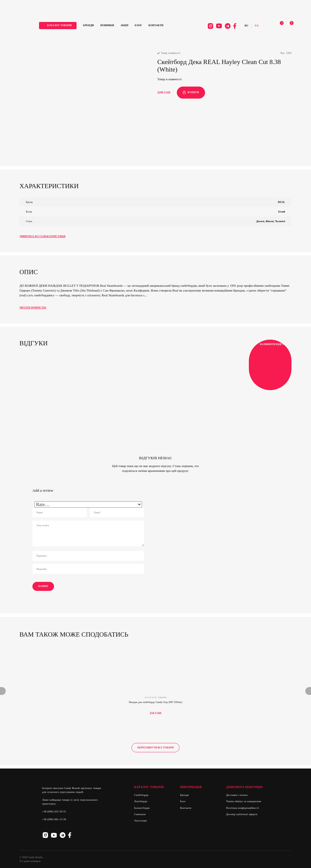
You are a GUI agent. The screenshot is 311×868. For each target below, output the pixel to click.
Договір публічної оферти (242, 814)
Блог (142, 26)
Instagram (208, 26)
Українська (255, 26)
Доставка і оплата (237, 795)
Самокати (140, 814)
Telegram (226, 26)
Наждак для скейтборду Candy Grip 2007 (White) (155, 702)
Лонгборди (141, 801)
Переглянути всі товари (155, 747)
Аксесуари (140, 821)
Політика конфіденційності (243, 808)
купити (191, 92)
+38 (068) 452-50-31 (54, 811)
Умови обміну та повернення (243, 801)
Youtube (217, 26)
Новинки (111, 26)
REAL (282, 202)
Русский (244, 26)
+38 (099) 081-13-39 (54, 819)
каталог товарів (63, 26)
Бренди (92, 26)
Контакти (159, 26)
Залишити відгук (270, 365)
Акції (128, 26)
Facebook (233, 26)
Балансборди (142, 808)
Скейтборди (141, 795)
